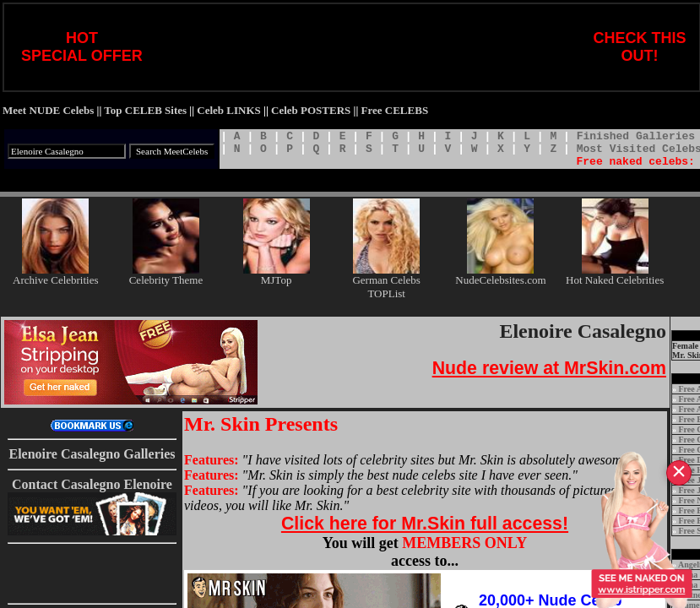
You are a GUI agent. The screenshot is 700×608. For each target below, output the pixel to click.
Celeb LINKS (228, 110)
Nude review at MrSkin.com (549, 368)
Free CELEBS (395, 110)
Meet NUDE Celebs (48, 110)
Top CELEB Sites (145, 110)
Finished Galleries (636, 136)
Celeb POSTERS (311, 110)
